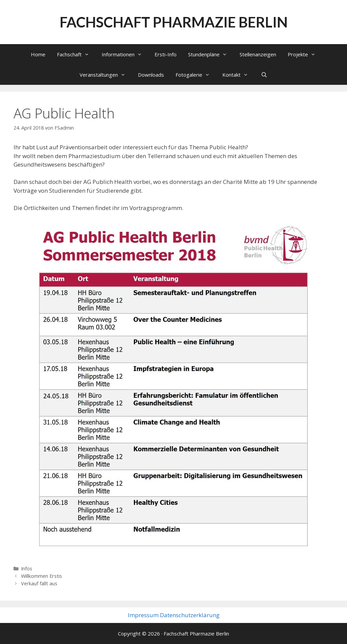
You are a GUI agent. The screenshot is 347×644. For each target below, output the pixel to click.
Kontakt (239, 75)
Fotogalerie (196, 75)
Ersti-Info (166, 54)
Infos (27, 569)
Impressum (143, 615)
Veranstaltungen (106, 75)
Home (38, 54)
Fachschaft (76, 54)
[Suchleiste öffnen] (264, 75)
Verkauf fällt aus (39, 583)
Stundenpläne (211, 54)
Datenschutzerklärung (190, 615)
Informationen (125, 54)
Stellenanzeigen (258, 54)
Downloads (151, 75)
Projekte (305, 54)
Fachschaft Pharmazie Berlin (174, 22)
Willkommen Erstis (42, 576)
